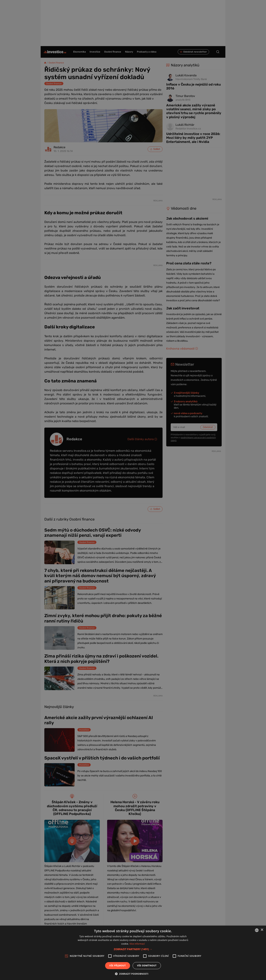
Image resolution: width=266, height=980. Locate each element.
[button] (133, 949)
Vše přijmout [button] (118, 966)
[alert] (133, 490)
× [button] (262, 930)
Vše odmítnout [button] (147, 966)
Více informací (137, 944)
